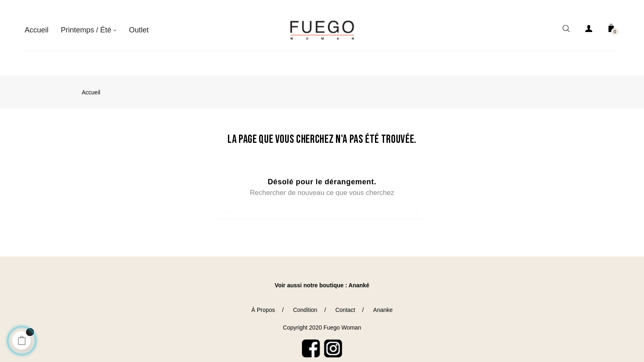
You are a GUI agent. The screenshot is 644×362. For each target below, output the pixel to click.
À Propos (263, 301)
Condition (305, 301)
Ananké (359, 276)
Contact (345, 301)
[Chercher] (322, 202)
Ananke (383, 301)
